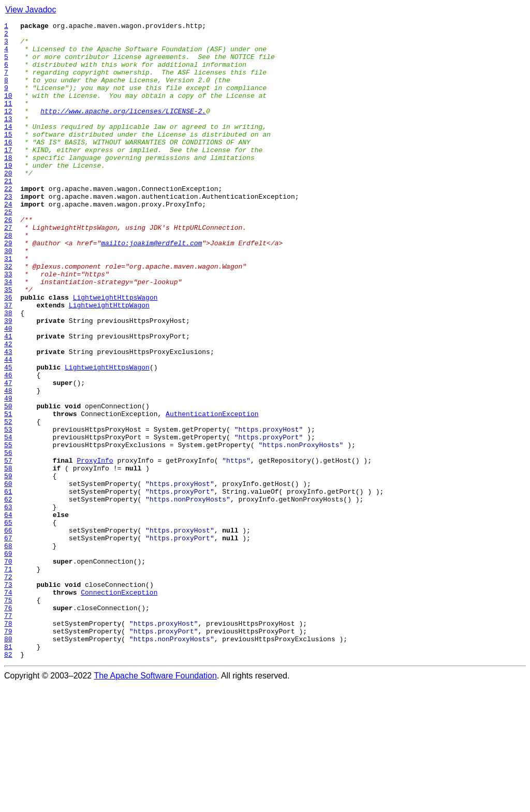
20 (8, 204)
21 (8, 213)
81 (8, 772)
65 (8, 623)
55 (8, 530)
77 (8, 735)
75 (8, 716)
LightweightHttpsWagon (115, 353)
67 (8, 642)
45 (8, 437)
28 (8, 278)
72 (8, 688)
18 (8, 185)
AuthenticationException (212, 493)
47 (8, 455)
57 (8, 549)
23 (8, 232)
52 (8, 502)
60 (8, 577)
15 (8, 157)
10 (8, 111)
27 (8, 269)
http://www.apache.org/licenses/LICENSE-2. (123, 129)
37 (8, 362)
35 (8, 344)
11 (8, 120)
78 (8, 744)
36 (8, 353)
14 (8, 148)
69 (8, 660)
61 (8, 586)
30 (8, 297)
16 (8, 167)
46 (8, 446)
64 (8, 614)
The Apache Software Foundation (155, 803)
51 (8, 493)
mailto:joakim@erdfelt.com (151, 288)
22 (8, 223)
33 (8, 325)
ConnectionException (119, 707)
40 (8, 390)
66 (8, 632)
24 (8, 241)
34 (8, 334)
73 (8, 698)
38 (8, 372)
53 (8, 511)
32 (8, 316)
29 (8, 288)
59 (8, 567)
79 (8, 754)
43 (8, 418)
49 (8, 474)
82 (8, 781)
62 (8, 595)
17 (8, 176)
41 (8, 400)
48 (8, 465)
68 (8, 651)
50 (8, 483)
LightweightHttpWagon (109, 362)
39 (8, 381)
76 (8, 726)
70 (8, 670)
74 (8, 707)
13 (8, 139)
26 (8, 260)
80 (8, 763)
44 (8, 427)
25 (8, 250)
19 (8, 195)
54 (8, 521)
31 (8, 306)
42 (8, 409)
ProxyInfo (95, 549)
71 (8, 679)
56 (8, 539)
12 (8, 129)
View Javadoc (31, 10)
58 (8, 558)
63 (8, 604)
